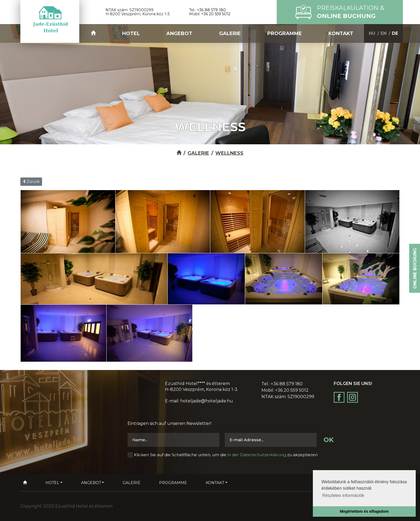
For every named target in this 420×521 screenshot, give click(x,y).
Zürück (31, 182)
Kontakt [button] (341, 33)
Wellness (229, 153)
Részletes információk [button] (343, 495)
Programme (285, 33)
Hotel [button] (131, 33)
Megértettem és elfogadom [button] (364, 511)
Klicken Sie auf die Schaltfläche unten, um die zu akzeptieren (226, 455)
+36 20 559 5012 (216, 14)
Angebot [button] (179, 33)
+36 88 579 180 (211, 10)
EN (384, 33)
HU (372, 33)
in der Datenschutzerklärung (257, 455)
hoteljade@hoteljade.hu (207, 401)
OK (329, 440)
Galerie (230, 33)
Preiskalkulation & (350, 12)
